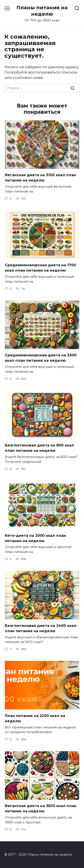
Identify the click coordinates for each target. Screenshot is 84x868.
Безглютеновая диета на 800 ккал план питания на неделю (39, 448)
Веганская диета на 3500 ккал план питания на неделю (41, 808)
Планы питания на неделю (42, 11)
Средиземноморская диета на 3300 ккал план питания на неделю (41, 358)
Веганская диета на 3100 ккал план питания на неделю (40, 178)
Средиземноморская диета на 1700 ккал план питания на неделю (40, 268)
